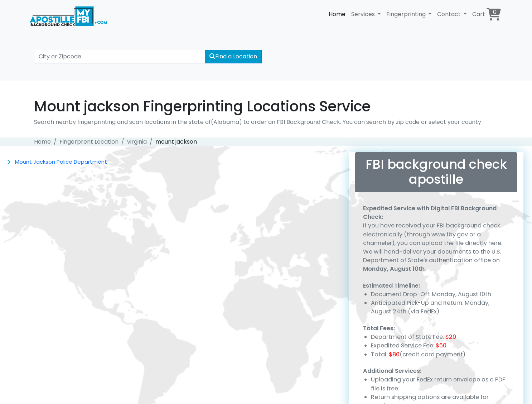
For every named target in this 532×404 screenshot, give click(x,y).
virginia (137, 142)
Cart (487, 14)
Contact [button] (450, 14)
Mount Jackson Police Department (61, 162)
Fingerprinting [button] (407, 14)
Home (337, 14)
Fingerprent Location (89, 142)
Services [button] (364, 14)
